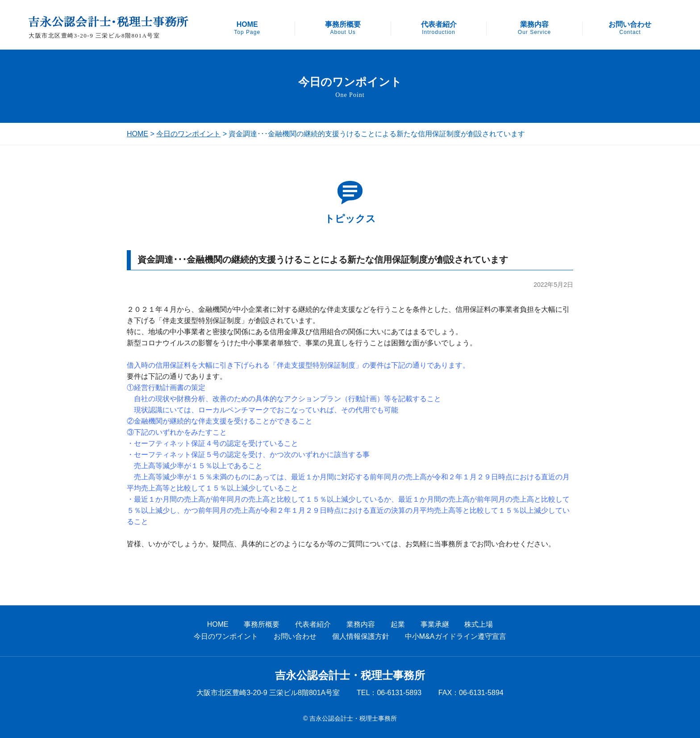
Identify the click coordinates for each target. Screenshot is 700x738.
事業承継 (435, 624)
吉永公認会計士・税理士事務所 (350, 675)
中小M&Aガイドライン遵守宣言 (456, 636)
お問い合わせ (630, 28)
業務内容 (534, 28)
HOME (247, 28)
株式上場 (479, 624)
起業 (398, 624)
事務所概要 (343, 28)
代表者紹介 (439, 28)
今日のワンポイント (188, 134)
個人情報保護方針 (361, 636)
